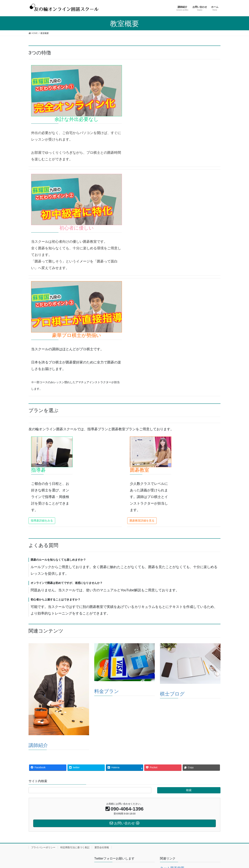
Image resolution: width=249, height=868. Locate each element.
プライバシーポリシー (43, 847)
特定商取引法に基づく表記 (75, 847)
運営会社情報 (102, 847)
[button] (42, 521)
